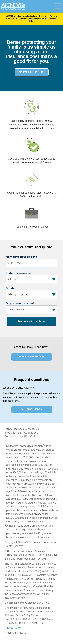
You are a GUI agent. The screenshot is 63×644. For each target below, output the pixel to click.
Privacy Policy (13, 628)
